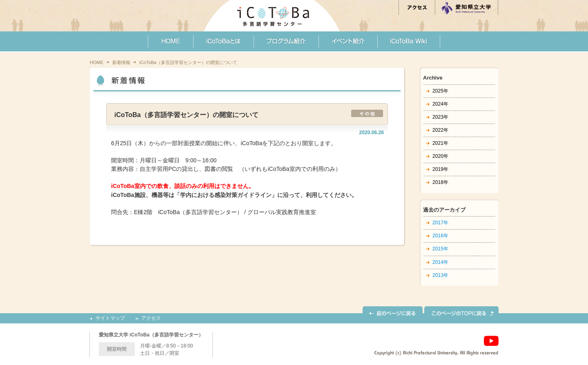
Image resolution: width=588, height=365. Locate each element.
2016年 (440, 236)
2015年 (440, 249)
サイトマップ (110, 318)
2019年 (440, 169)
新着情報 (121, 62)
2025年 (440, 91)
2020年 (440, 156)
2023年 (440, 117)
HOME (97, 62)
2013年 (440, 275)
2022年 (440, 130)
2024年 (440, 104)
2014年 (440, 262)
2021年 (440, 143)
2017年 (440, 223)
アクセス (151, 318)
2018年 (440, 182)
